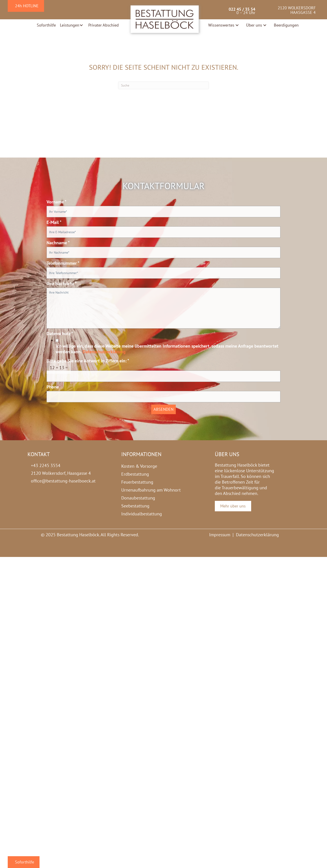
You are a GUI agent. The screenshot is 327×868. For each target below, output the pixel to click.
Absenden (163, 409)
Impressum (220, 535)
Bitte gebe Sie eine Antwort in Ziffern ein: (88, 361)
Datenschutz (60, 334)
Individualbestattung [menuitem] (142, 514)
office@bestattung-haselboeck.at (63, 481)
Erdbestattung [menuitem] (135, 474)
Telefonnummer (63, 263)
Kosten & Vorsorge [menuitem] (139, 466)
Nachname (58, 243)
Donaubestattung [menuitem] (138, 498)
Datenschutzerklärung (104, 352)
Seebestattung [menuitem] (135, 506)
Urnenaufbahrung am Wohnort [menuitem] (151, 490)
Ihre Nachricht (62, 284)
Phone (53, 387)
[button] (81, 25)
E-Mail (54, 222)
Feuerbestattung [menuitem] (137, 482)
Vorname (57, 202)
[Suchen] (163, 85)
